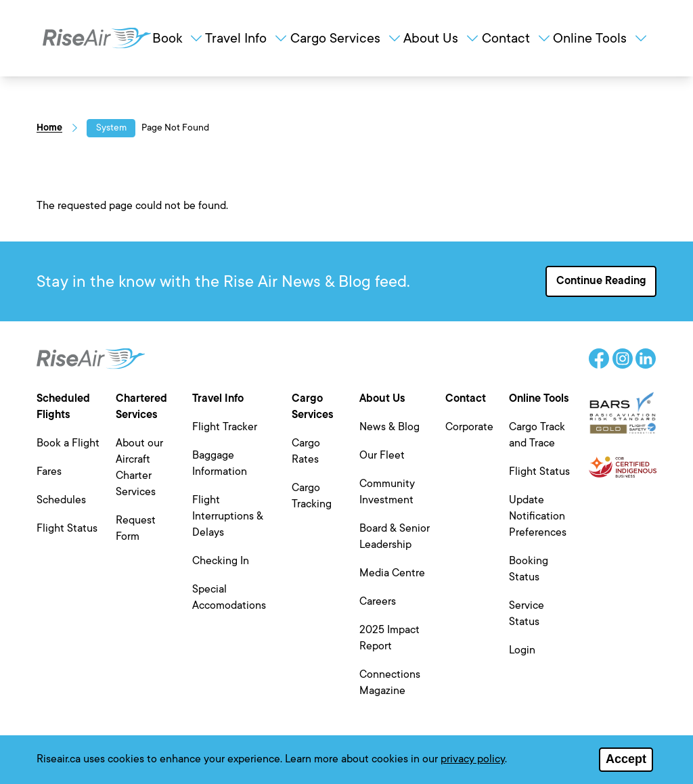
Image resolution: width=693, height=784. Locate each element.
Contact (517, 38)
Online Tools (601, 38)
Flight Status (67, 528)
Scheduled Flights (63, 407)
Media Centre (392, 573)
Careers (378, 601)
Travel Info (247, 38)
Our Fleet (382, 455)
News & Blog (389, 427)
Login (522, 650)
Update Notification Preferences (538, 516)
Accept (626, 761)
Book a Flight (68, 443)
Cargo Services (346, 38)
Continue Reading (601, 281)
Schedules (61, 500)
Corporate (469, 427)
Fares (49, 471)
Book (178, 38)
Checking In (221, 561)
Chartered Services (141, 407)
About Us (442, 38)
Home (49, 128)
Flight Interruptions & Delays (228, 516)
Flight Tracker (225, 427)
